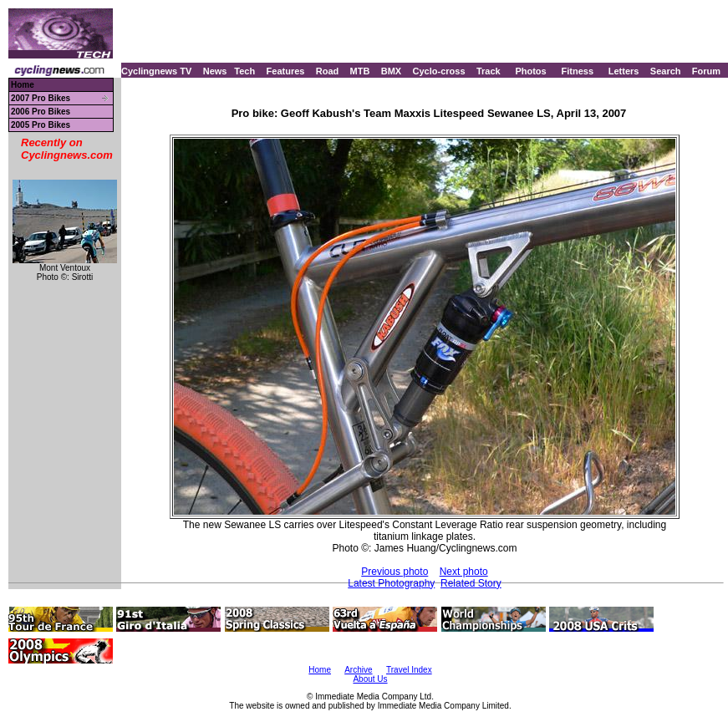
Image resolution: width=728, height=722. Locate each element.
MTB (360, 71)
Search (666, 71)
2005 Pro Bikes (41, 125)
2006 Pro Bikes (41, 112)
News (215, 71)
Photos (530, 71)
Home (23, 85)
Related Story (471, 583)
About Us (370, 679)
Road (328, 71)
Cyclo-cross (439, 71)
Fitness (577, 71)
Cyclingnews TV (156, 71)
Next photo (464, 572)
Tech (244, 71)
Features (286, 71)
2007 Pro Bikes (41, 98)
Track (489, 71)
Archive (358, 670)
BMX (391, 71)
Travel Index (409, 670)
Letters (624, 71)
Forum (706, 71)
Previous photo (395, 572)
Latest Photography (391, 583)
